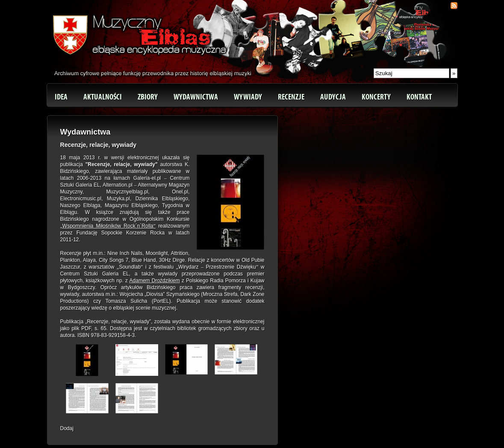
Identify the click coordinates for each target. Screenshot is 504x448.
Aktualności (103, 97)
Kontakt (419, 97)
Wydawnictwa (196, 97)
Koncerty (376, 97)
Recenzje (291, 97)
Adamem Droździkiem (155, 281)
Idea (61, 97)
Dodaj (67, 428)
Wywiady (248, 97)
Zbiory (148, 97)
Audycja (333, 97)
